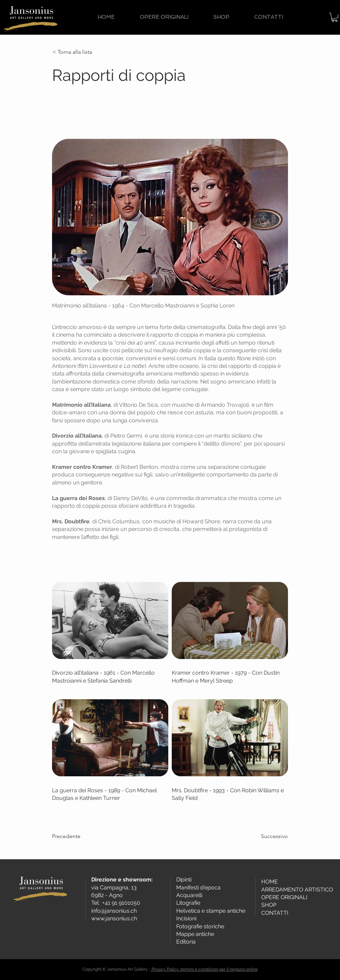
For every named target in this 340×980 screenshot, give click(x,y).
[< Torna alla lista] (75, 52)
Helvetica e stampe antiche (211, 911)
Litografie (188, 903)
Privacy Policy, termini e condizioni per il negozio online (205, 969)
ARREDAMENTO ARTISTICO (297, 890)
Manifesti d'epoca (198, 888)
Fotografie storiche (200, 926)
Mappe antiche (195, 934)
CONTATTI (275, 913)
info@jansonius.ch (114, 911)
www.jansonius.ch (114, 918)
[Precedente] (75, 836)
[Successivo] (271, 836)
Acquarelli (189, 895)
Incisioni (186, 918)
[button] (335, 17)
